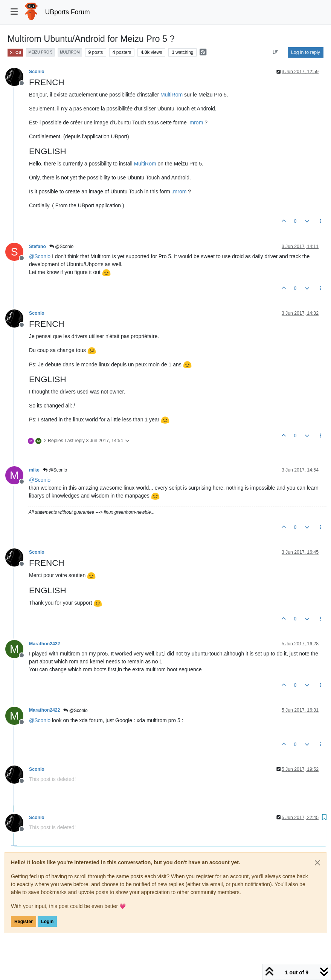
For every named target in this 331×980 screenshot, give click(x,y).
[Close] (317, 863)
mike (34, 470)
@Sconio (61, 247)
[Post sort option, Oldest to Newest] (275, 52)
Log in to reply (306, 52)
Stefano (37, 247)
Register (24, 922)
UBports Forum (68, 12)
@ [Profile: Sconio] (40, 256)
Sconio (37, 72)
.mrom (196, 122)
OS (15, 53)
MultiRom (172, 95)
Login (47, 922)
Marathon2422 (44, 644)
